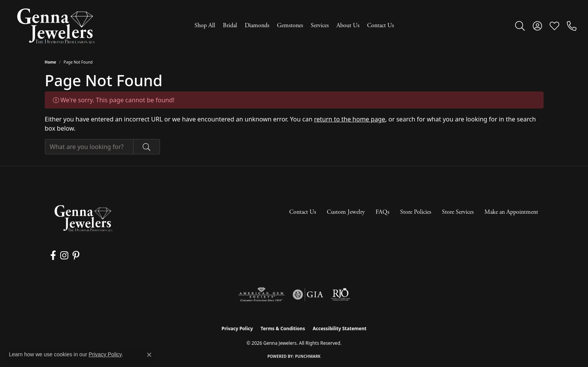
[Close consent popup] (149, 355)
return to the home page (350, 119)
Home (51, 62)
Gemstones (290, 25)
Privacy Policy (237, 328)
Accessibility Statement (339, 328)
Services (320, 25)
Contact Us (380, 25)
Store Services (458, 212)
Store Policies (416, 212)
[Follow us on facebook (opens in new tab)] (53, 256)
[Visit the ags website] (261, 295)
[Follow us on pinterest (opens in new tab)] (75, 256)
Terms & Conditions (283, 328)
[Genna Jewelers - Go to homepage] (83, 218)
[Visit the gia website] (308, 295)
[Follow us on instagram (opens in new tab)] (64, 256)
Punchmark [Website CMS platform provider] (308, 356)
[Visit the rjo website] (341, 295)
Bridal (230, 25)
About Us (348, 25)
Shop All (205, 25)
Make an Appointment (511, 212)
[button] (520, 26)
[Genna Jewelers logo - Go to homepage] (56, 26)
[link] (572, 26)
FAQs (382, 212)
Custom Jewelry (346, 212)
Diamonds (257, 25)
